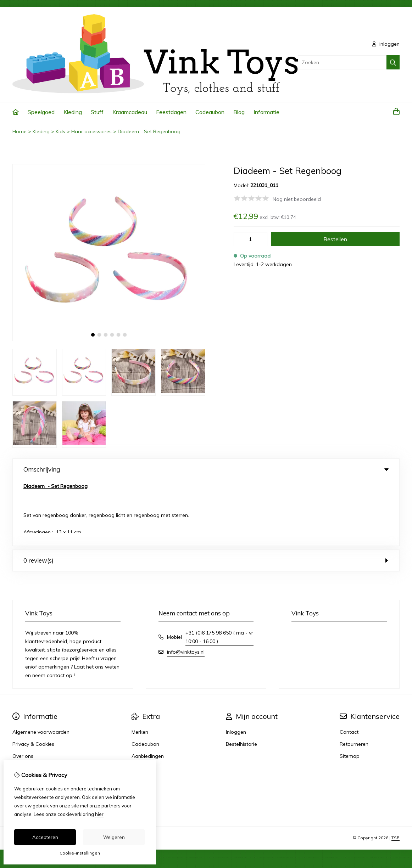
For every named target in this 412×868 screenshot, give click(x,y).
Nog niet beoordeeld (297, 199)
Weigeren (114, 837)
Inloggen (236, 666)
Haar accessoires (91, 131)
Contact (349, 666)
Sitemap (350, 691)
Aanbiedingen (148, 691)
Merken (140, 666)
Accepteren (45, 837)
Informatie (266, 112)
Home (20, 131)
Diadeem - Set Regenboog (149, 131)
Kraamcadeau (130, 112)
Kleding (73, 112)
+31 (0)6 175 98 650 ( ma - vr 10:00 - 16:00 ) (219, 571)
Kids (60, 131)
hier (99, 814)
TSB (396, 772)
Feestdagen (171, 112)
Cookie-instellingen (80, 853)
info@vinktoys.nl (186, 586)
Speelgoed (41, 112)
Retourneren (354, 678)
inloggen (386, 44)
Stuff (97, 112)
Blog (239, 112)
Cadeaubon (210, 112)
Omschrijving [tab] (206, 469)
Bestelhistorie (241, 678)
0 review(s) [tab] (206, 495)
